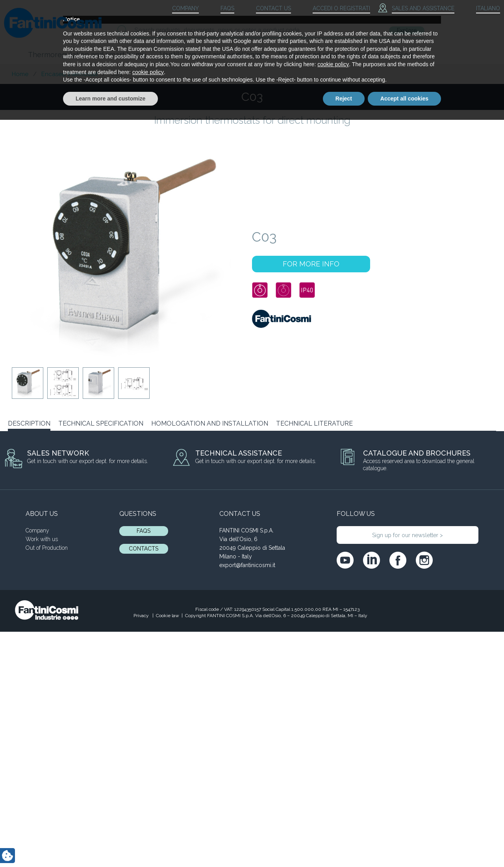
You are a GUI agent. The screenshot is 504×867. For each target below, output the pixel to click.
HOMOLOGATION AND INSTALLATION (210, 423)
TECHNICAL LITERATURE (314, 423)
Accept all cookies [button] (404, 845)
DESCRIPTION (29, 423)
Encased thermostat (69, 74)
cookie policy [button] (333, 811)
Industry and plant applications (331, 55)
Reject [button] (344, 845)
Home (20, 74)
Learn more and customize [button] (110, 845)
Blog (405, 55)
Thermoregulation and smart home (87, 55)
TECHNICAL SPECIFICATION (101, 423)
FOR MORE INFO (311, 264)
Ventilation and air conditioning (212, 55)
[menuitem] (481, 9)
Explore (407, 30)
